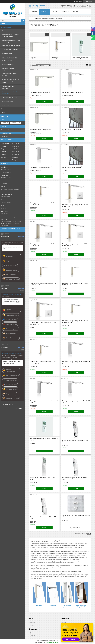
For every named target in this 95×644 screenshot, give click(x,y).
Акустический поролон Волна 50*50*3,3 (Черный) (12, 363)
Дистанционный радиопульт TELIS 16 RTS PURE (44, 439)
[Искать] (23, 20)
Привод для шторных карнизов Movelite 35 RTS (76, 402)
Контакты (65, 12)
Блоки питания (7, 53)
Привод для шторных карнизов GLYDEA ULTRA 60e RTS (43, 284)
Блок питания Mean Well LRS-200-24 (12, 248)
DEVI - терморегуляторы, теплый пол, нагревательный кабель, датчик (12, 59)
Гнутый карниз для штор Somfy (72, 130)
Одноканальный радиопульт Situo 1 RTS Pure (43, 518)
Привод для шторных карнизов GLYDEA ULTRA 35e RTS (75, 245)
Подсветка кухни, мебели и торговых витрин (11, 35)
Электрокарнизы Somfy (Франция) (10, 93)
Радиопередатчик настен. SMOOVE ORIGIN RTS (76, 516)
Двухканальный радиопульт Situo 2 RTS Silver (75, 441)
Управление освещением (10, 49)
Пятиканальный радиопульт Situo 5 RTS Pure (75, 479)
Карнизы (33, 58)
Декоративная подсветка (10, 97)
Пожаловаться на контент (53, 642)
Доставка (76, 12)
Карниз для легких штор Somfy (40, 92)
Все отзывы (19, 408)
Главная (34, 12)
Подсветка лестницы (9, 31)
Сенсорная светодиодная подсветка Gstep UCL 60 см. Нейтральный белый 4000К (11, 301)
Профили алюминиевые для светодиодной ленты (11, 41)
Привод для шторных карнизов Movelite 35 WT (76, 363)
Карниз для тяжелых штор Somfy (73, 92)
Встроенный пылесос (9, 64)
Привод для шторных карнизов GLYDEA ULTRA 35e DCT (43, 245)
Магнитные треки (8, 101)
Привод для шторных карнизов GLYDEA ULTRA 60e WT (75, 284)
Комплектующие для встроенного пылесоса (9, 69)
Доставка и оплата (36, 633)
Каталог (44, 12)
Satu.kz (56, 640)
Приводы (55, 58)
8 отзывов (79, 1)
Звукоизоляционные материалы (9, 87)
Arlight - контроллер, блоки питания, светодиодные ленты (11, 81)
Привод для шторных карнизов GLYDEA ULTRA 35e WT (75, 205)
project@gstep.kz (6, 202)
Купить (44, 101)
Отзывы (4, 113)
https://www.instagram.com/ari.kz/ (11, 221)
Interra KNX (6, 105)
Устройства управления (80, 58)
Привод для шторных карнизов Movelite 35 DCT (44, 402)
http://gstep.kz (5, 197)
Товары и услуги (6, 27)
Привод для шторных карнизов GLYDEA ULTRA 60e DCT (43, 204)
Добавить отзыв (8, 404)
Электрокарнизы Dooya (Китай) (10, 74)
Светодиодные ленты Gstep (11, 46)
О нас (3, 109)
